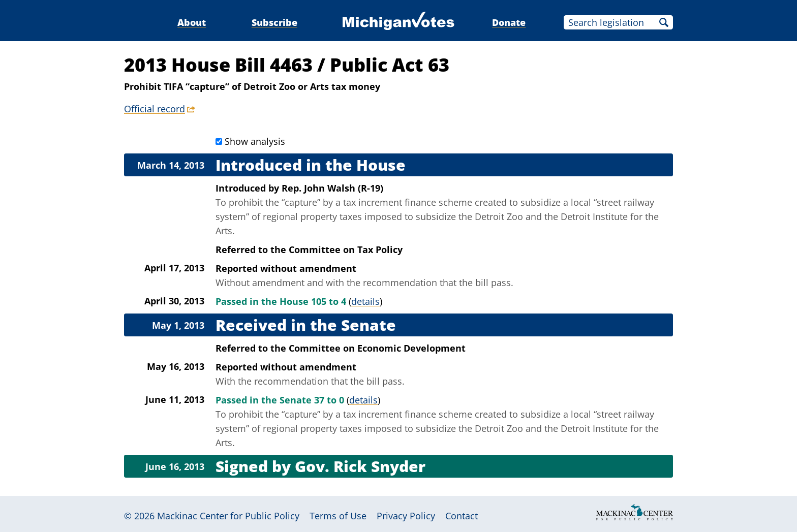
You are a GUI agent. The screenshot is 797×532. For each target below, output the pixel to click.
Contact (462, 516)
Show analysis (255, 141)
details (365, 301)
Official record (155, 109)
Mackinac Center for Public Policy (228, 516)
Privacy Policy (406, 516)
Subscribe (274, 22)
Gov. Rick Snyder (360, 466)
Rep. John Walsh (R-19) (332, 188)
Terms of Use (338, 516)
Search (664, 22)
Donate (509, 22)
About (192, 22)
